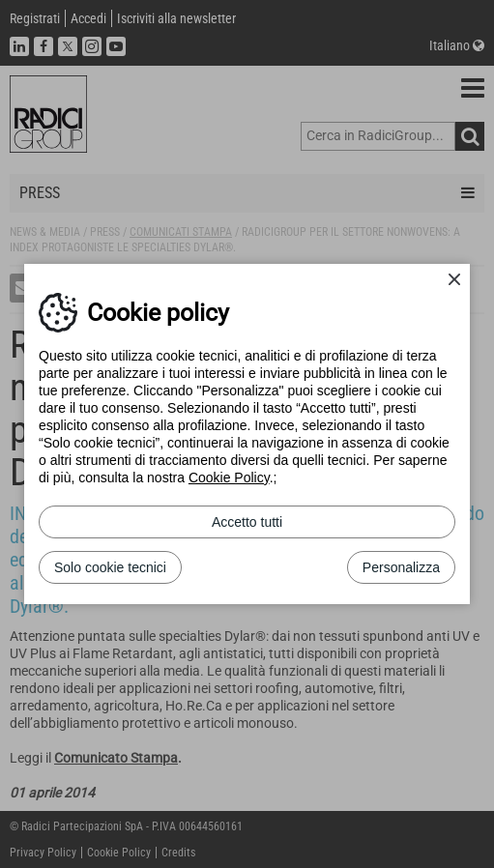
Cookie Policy (229, 477)
